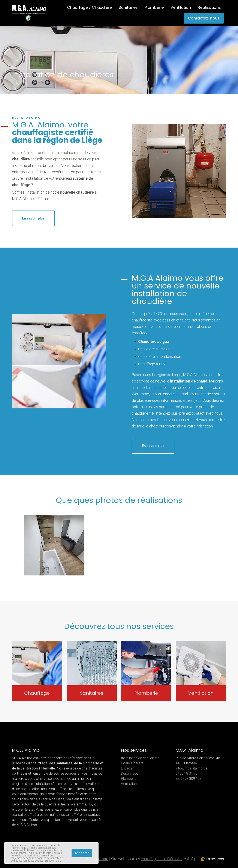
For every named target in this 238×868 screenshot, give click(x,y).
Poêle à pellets (132, 763)
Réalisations (209, 7)
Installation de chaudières (140, 758)
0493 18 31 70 (187, 773)
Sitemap (101, 859)
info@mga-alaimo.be (192, 768)
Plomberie (154, 7)
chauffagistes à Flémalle (161, 859)
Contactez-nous (204, 18)
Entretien (128, 768)
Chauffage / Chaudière (89, 7)
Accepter (82, 853)
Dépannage (130, 773)
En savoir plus (33, 218)
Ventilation (181, 7)
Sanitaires (128, 7)
